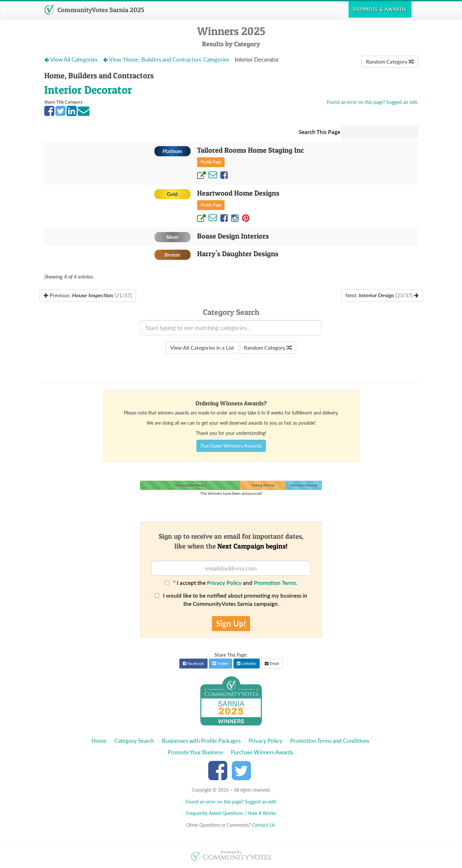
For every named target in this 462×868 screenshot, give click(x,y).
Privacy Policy (224, 583)
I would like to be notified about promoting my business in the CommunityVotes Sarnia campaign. (231, 599)
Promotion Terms (275, 583)
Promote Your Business (195, 752)
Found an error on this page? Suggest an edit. (372, 102)
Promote (380, 9)
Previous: (88, 295)
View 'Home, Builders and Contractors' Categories (167, 59)
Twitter (221, 663)
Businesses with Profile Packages (201, 741)
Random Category (390, 61)
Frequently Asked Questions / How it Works (231, 813)
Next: (382, 295)
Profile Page (211, 162)
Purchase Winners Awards (231, 445)
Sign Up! (231, 623)
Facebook (193, 663)
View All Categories (71, 59)
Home (99, 741)
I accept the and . (231, 583)
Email (272, 663)
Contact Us (263, 825)
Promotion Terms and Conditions (330, 741)
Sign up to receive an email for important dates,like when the (231, 541)
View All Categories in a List (202, 347)
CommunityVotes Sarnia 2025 (94, 10)
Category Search (134, 741)
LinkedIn (247, 663)
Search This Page (320, 132)
